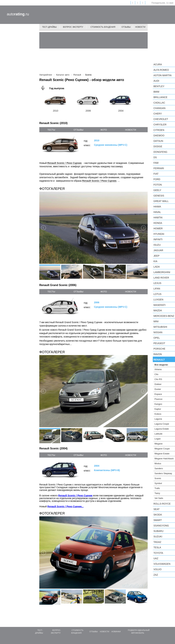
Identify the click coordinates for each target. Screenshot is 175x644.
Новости (140, 27)
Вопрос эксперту (73, 27)
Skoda (158, 515)
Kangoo (158, 404)
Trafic (157, 488)
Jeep (156, 256)
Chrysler (160, 125)
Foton (158, 185)
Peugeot (159, 343)
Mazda (158, 310)
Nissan (158, 332)
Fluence (158, 399)
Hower (158, 228)
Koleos (158, 414)
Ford (157, 179)
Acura (158, 64)
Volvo (157, 569)
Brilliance (160, 97)
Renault (159, 360)
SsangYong (161, 526)
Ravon (158, 354)
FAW (156, 163)
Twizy (157, 493)
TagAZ (157, 542)
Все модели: (161, 365)
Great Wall (161, 201)
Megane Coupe (162, 449)
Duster (158, 389)
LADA (157, 267)
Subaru (158, 531)
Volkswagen (162, 564)
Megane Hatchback (164, 459)
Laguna (158, 419)
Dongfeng (160, 152)
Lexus (157, 283)
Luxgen (158, 300)
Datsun (158, 141)
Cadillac (159, 103)
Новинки (116, 632)
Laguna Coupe (162, 424)
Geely (157, 190)
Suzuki (158, 537)
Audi (156, 81)
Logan (158, 439)
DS (155, 157)
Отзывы (126, 27)
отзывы (78, 130)
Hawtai (158, 218)
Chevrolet (161, 119)
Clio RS (158, 379)
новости (131, 130)
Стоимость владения (103, 27)
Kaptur (158, 409)
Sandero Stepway (163, 473)
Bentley (159, 86)
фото (104, 130)
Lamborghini (162, 272)
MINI (156, 321)
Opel (157, 338)
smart (158, 520)
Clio (156, 374)
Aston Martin (162, 75)
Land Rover (161, 278)
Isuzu (157, 245)
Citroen (159, 130)
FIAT (156, 174)
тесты (51, 130)
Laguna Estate (162, 429)
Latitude (158, 434)
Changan (159, 108)
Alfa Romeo (161, 70)
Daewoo (159, 135)
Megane (159, 444)
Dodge (158, 146)
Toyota (158, 553)
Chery (158, 114)
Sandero (159, 468)
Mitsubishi (160, 327)
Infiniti (158, 239)
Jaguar (158, 250)
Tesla (157, 547)
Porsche (159, 349)
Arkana (158, 369)
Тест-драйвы (49, 27)
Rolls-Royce (162, 504)
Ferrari (159, 168)
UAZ (156, 558)
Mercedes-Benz (164, 316)
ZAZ (156, 575)
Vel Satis (159, 498)
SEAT (157, 509)
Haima (157, 207)
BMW (156, 92)
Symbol (158, 483)
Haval (157, 212)
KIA (155, 261)
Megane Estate (162, 454)
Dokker (158, 384)
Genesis (159, 196)
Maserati (160, 305)
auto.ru (18, 14)
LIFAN (157, 289)
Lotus (157, 294)
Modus (158, 463)
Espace (158, 394)
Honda (158, 223)
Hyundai (159, 234)
